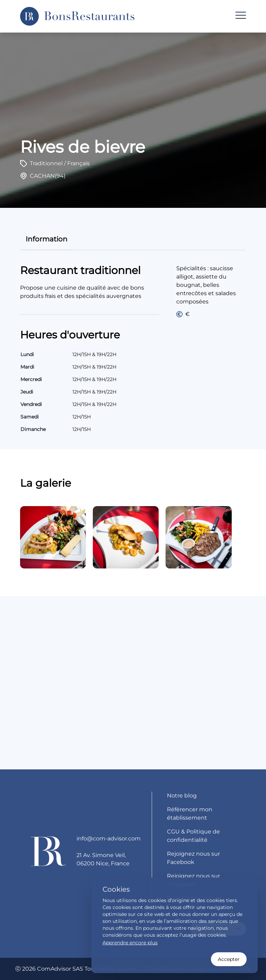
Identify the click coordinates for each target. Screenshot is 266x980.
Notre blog (182, 796)
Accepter (229, 959)
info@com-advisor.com (109, 838)
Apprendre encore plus (130, 943)
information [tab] (47, 239)
